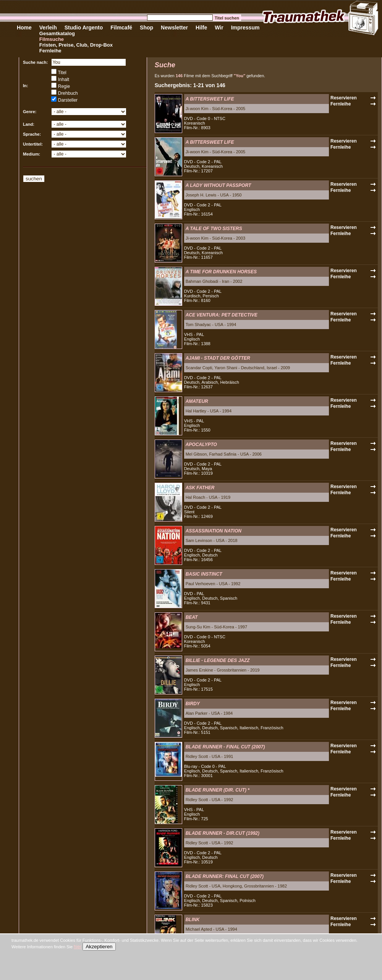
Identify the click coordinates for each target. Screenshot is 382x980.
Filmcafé (121, 28)
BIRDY (193, 704)
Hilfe (201, 28)
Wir (219, 28)
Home (24, 28)
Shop (146, 28)
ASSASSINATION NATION (214, 531)
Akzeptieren (99, 947)
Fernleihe (50, 51)
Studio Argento (84, 28)
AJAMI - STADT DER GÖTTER (218, 358)
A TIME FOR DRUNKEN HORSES (221, 272)
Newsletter (174, 28)
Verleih (48, 28)
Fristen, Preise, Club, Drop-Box (76, 45)
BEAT (192, 617)
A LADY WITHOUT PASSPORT (219, 185)
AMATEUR (197, 401)
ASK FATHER (200, 488)
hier (78, 947)
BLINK (193, 920)
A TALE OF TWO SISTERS (214, 229)
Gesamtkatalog (57, 33)
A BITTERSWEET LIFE (210, 99)
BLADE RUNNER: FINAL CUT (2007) (225, 876)
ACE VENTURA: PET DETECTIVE (222, 315)
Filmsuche (52, 39)
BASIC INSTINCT (204, 574)
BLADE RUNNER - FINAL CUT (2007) (225, 747)
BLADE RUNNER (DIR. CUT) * (218, 790)
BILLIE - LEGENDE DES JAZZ (218, 660)
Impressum (245, 28)
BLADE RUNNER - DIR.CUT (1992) (223, 833)
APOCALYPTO (201, 445)
